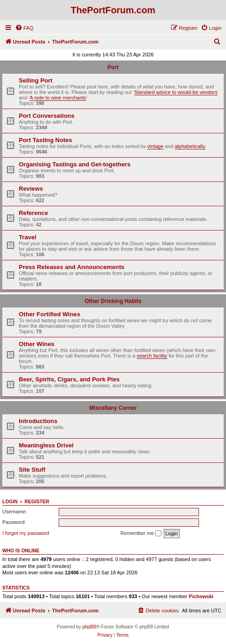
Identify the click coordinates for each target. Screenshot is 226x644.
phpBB (89, 627)
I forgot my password (26, 533)
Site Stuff (32, 470)
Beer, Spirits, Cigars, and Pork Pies (69, 379)
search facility (152, 356)
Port (113, 67)
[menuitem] (24, 28)
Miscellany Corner (113, 408)
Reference (33, 213)
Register (37, 501)
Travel (28, 237)
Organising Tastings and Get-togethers (75, 164)
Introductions (38, 421)
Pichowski (201, 596)
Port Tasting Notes (45, 140)
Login (10, 501)
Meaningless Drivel (46, 445)
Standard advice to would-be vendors (176, 92)
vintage (155, 146)
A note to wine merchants (58, 98)
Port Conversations (47, 116)
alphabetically (190, 146)
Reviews (31, 189)
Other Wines (37, 344)
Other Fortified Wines (50, 314)
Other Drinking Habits (113, 301)
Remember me (141, 534)
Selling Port (36, 80)
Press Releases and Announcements (72, 267)
